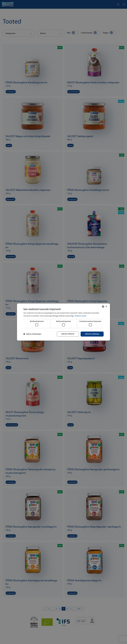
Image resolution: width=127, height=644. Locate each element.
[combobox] (103, 306)
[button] (32, 334)
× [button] (106, 306)
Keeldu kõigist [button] (67, 334)
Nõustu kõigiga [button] (92, 334)
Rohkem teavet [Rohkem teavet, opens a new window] (81, 316)
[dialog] (63, 322)
